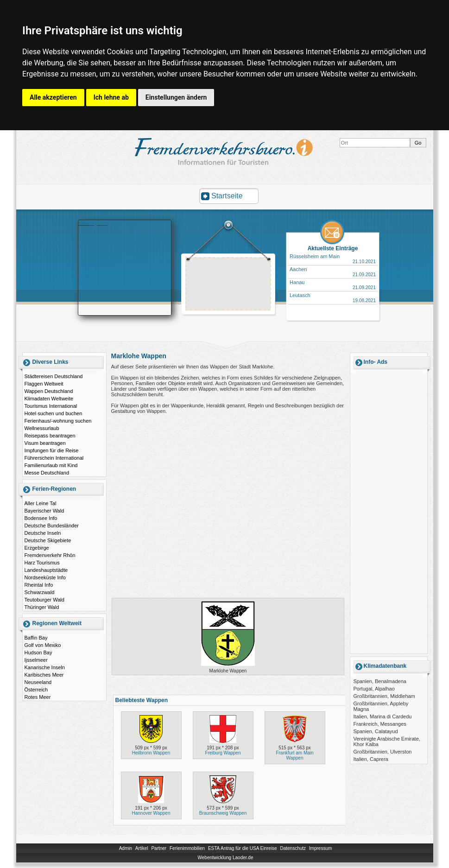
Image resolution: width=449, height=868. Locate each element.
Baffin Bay (36, 638)
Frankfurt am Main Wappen (294, 755)
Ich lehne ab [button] (111, 97)
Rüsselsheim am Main (315, 256)
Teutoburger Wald (44, 600)
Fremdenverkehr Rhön (50, 555)
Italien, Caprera (371, 759)
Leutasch (300, 295)
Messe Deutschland (47, 473)
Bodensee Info (41, 518)
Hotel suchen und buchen (54, 413)
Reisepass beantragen (50, 436)
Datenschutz (293, 848)
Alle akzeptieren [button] (53, 97)
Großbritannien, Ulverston (383, 752)
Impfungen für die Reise (52, 450)
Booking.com (93, 223)
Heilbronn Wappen (151, 753)
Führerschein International (54, 458)
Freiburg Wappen (223, 753)
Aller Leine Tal (41, 503)
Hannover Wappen (151, 813)
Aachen (298, 269)
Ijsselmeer (36, 660)
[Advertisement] (228, 285)
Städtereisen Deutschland (54, 376)
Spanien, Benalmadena (380, 681)
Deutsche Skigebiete (48, 540)
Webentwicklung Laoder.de (226, 858)
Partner (159, 848)
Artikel (142, 848)
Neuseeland (38, 682)
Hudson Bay (38, 653)
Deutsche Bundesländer (52, 526)
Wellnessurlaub (42, 428)
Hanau (297, 282)
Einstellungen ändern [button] (176, 97)
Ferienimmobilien (187, 848)
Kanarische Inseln (45, 667)
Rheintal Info (39, 585)
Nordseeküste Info (45, 577)
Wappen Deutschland (49, 391)
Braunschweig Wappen (223, 813)
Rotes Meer (38, 697)
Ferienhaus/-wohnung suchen (58, 421)
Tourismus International (51, 406)
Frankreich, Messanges (380, 724)
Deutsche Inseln (43, 533)
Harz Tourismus (42, 563)
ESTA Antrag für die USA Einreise (243, 848)
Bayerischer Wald (44, 511)
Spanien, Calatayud (376, 731)
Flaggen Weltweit (44, 384)
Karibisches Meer (44, 675)
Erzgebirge (37, 548)
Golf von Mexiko (43, 645)
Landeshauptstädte (46, 570)
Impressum (320, 848)
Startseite (227, 196)
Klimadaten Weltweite (49, 399)
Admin (126, 848)
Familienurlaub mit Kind (51, 465)
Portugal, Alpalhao (374, 689)
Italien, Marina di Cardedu (383, 716)
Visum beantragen (45, 443)
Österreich (36, 690)
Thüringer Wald (42, 607)
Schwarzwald (40, 592)
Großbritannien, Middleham (384, 696)
